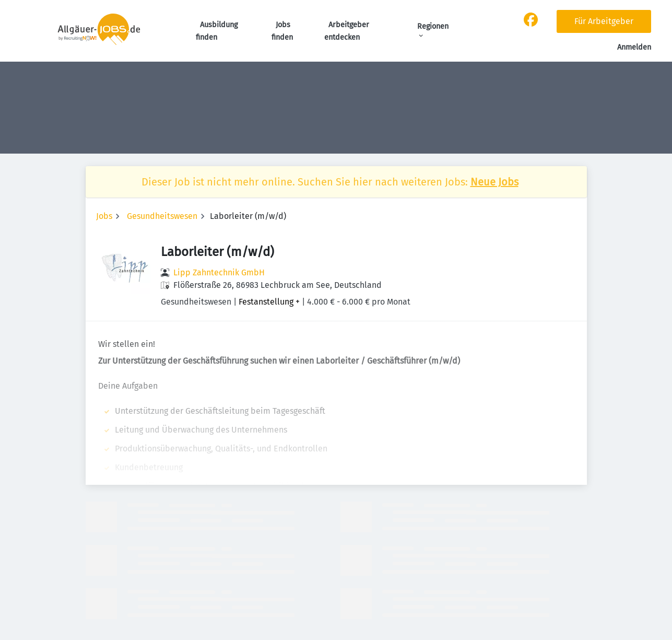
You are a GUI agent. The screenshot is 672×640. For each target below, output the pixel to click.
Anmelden (634, 47)
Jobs (104, 216)
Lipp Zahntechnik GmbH (219, 272)
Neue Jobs (494, 182)
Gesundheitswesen (162, 216)
